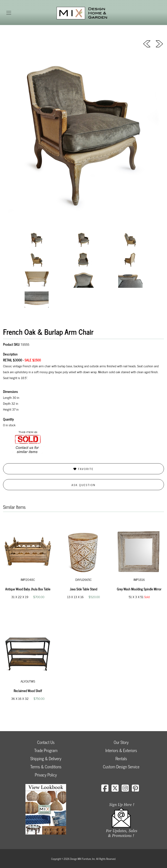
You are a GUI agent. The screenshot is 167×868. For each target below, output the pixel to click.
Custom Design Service (121, 767)
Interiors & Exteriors (121, 750)
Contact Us (46, 742)
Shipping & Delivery (46, 758)
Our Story (121, 742)
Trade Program (46, 750)
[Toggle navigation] (9, 13)
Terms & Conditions (46, 767)
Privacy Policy (46, 775)
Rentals (121, 758)
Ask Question (84, 485)
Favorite (83, 469)
